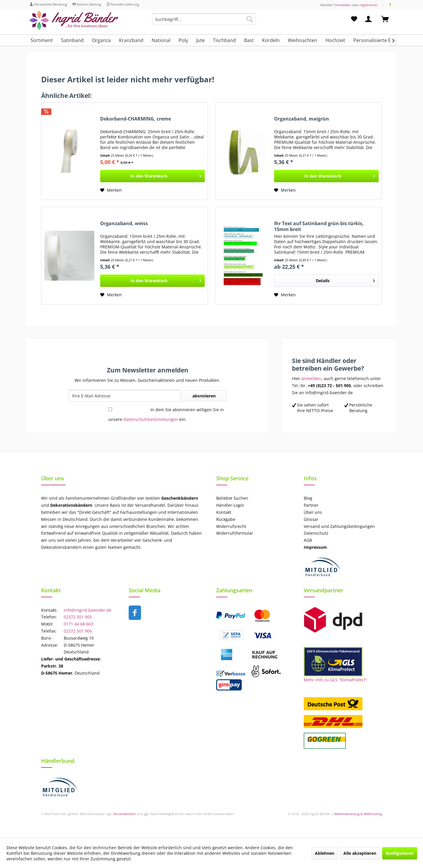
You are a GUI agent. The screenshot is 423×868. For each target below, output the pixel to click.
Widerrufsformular (235, 533)
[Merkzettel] (354, 19)
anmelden (311, 378)
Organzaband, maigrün (302, 119)
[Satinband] (72, 40)
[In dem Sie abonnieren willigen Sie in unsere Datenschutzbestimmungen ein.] (110, 409)
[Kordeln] (271, 40)
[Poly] (183, 40)
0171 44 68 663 (78, 624)
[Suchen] (250, 19)
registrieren (369, 5)
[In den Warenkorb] (152, 176)
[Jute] (200, 40)
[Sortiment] (42, 40)
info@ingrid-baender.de (88, 610)
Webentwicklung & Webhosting (358, 814)
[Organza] (101, 40)
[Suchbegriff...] (204, 19)
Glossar (311, 519)
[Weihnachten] (303, 40)
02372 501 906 (78, 631)
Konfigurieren (400, 853)
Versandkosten (125, 814)
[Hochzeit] (335, 40)
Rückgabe (226, 519)
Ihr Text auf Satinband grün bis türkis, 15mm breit (319, 226)
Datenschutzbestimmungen (151, 419)
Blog (308, 498)
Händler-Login (230, 505)
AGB (308, 540)
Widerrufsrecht (231, 526)
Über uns (313, 512)
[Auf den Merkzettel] (111, 190)
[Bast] (249, 40)
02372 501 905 (78, 617)
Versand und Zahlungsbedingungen (339, 526)
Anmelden (343, 5)
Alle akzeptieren (360, 853)
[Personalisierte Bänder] (379, 40)
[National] (161, 40)
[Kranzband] (131, 40)
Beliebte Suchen (232, 498)
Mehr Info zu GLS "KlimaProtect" (335, 680)
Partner (311, 505)
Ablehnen (325, 853)
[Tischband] (224, 40)
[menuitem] (204, 22)
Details (345, 280)
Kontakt (224, 512)
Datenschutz (316, 533)
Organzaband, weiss (124, 224)
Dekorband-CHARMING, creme (136, 119)
